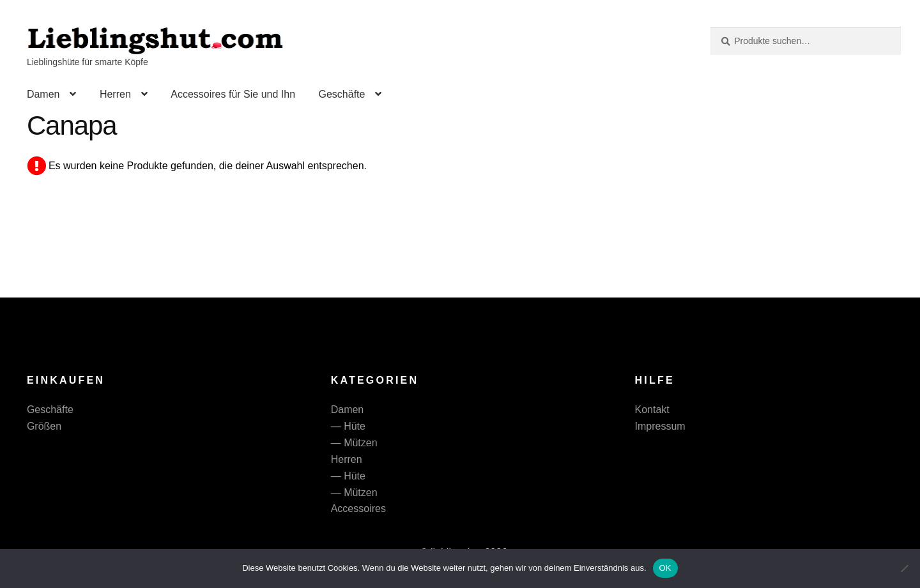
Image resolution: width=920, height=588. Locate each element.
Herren (115, 94)
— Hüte (348, 426)
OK (665, 568)
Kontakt (652, 410)
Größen (44, 426)
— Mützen (354, 443)
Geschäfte (341, 94)
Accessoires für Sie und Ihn (233, 94)
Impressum (660, 426)
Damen (43, 94)
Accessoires (358, 509)
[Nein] (904, 568)
